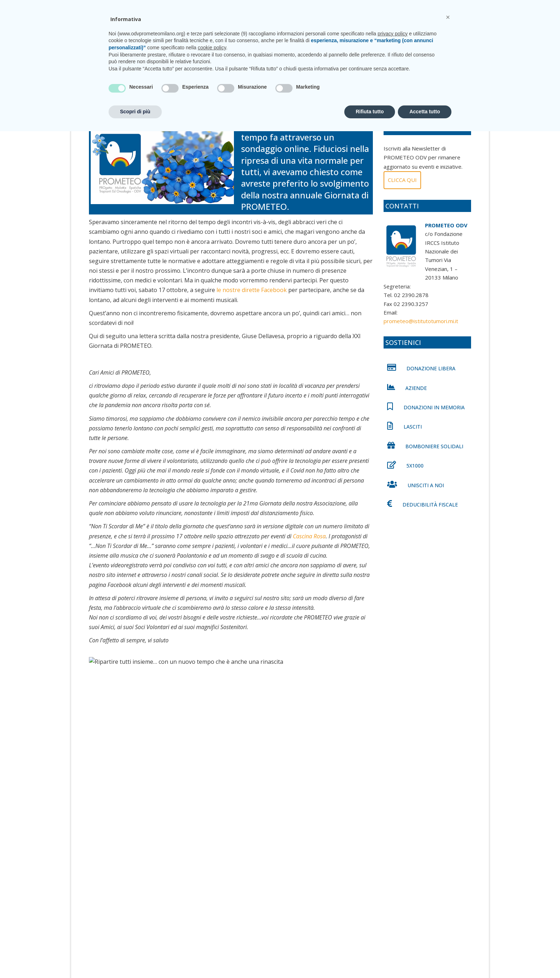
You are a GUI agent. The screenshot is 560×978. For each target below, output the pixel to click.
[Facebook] (97, 743)
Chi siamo (228, 35)
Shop (422, 35)
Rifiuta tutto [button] (370, 958)
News (368, 35)
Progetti (259, 35)
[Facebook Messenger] (160, 743)
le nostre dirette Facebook (252, 297)
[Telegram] (175, 743)
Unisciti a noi (338, 35)
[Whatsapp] (144, 743)
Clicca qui (402, 186)
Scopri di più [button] (135, 958)
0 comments (200, 107)
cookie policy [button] (212, 894)
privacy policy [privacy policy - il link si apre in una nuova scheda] (392, 880)
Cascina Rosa (309, 543)
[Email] (191, 743)
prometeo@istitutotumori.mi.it (383, 7)
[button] (448, 864)
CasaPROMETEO (296, 35)
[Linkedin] (128, 743)
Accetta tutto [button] (425, 958)
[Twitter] (112, 743)
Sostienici (395, 35)
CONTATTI (449, 7)
